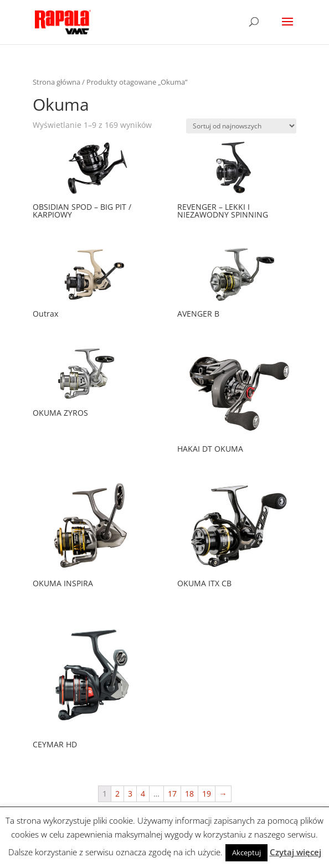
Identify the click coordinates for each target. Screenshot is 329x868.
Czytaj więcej (295, 852)
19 (207, 794)
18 (189, 794)
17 (172, 794)
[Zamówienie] (241, 126)
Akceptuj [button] (246, 852)
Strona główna (56, 82)
